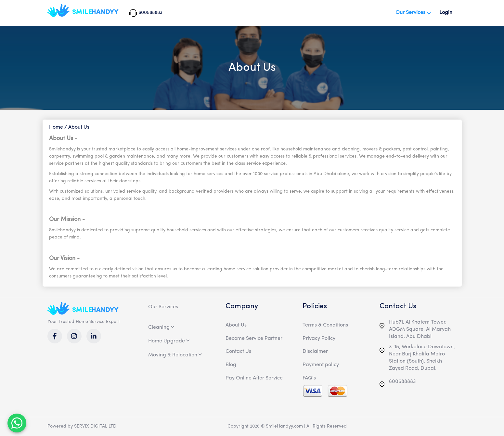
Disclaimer (315, 352)
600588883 (398, 384)
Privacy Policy (319, 339)
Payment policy (321, 365)
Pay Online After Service (254, 378)
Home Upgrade (167, 341)
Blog (231, 365)
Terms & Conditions (325, 325)
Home (56, 127)
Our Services (410, 13)
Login (446, 13)
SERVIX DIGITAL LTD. (96, 426)
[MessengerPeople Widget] (17, 423)
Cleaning (159, 327)
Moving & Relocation (173, 355)
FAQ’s (309, 378)
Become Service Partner (254, 339)
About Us (236, 325)
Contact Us (238, 352)
